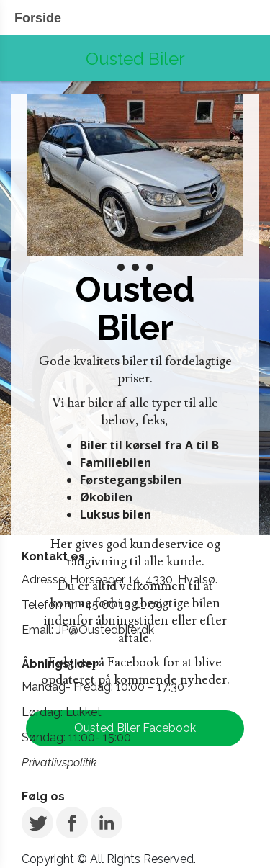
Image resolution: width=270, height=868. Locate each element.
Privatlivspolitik (59, 762)
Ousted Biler (135, 59)
